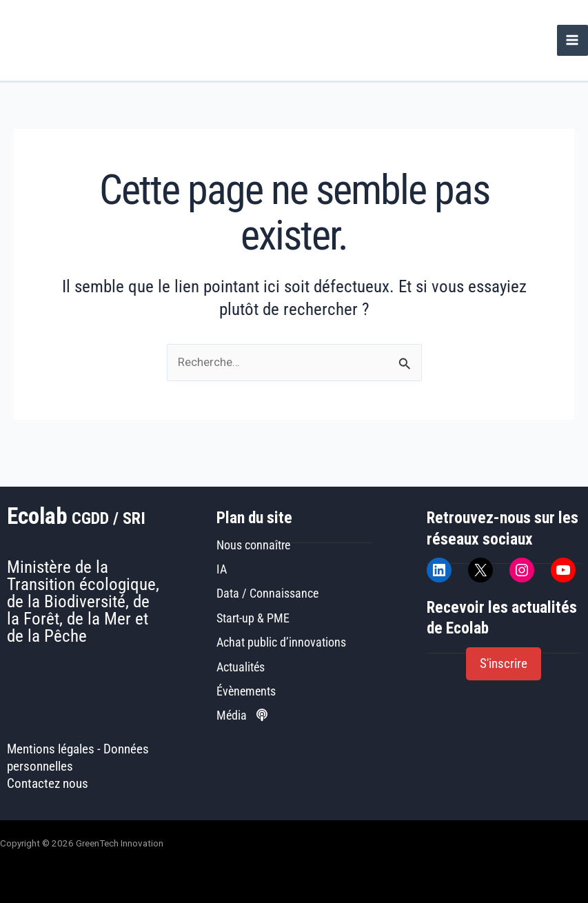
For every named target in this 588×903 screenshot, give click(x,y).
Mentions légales (51, 749)
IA (222, 569)
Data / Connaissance (267, 593)
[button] (504, 664)
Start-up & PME (253, 618)
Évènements (246, 691)
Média (242, 715)
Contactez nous (48, 784)
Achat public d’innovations (281, 642)
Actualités (241, 667)
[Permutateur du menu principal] (572, 40)
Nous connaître (253, 545)
